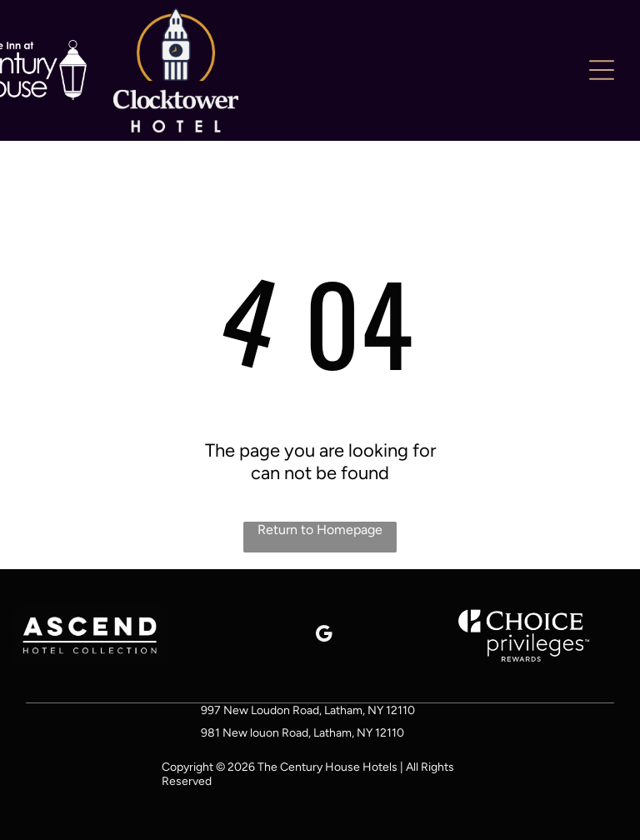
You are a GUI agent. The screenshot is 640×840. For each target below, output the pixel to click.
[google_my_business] (324, 636)
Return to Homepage (320, 530)
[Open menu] (602, 70)
